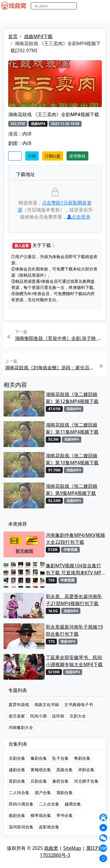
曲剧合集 (17, 815)
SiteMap (72, 848)
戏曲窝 (51, 848)
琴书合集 (65, 815)
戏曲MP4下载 (38, 36)
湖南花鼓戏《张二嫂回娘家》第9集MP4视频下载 (72, 490)
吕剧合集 (39, 781)
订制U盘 (53, 156)
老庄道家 (17, 716)
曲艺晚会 (75, 17)
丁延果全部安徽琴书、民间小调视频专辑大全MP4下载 (74, 661)
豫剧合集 (39, 758)
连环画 (58, 716)
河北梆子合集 (86, 781)
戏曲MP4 (11, 17)
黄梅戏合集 (41, 770)
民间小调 (38, 716)
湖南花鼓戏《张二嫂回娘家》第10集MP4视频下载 (72, 459)
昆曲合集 (65, 770)
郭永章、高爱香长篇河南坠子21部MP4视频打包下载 (74, 600)
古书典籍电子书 (79, 704)
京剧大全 (78, 716)
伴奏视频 (70, 550)
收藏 (15, 156)
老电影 (55, 17)
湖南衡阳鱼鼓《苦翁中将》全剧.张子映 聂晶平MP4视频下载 (60, 338)
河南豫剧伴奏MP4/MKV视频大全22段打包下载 (75, 539)
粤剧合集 (82, 758)
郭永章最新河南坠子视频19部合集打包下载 (74, 630)
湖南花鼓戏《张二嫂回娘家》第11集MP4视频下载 (72, 428)
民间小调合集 (21, 804)
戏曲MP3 (34, 17)
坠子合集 (60, 758)
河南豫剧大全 (21, 727)
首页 (13, 36)
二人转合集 (19, 792)
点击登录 (79, 217)
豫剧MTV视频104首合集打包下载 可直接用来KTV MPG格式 (75, 569)
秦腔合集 (60, 781)
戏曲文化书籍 (47, 704)
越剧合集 (17, 770)
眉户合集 (43, 792)
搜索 (83, 6)
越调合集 (73, 804)
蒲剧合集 (65, 792)
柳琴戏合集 (41, 815)
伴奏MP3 (98, 17)
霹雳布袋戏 (19, 704)
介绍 (32, 156)
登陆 (102, 6)
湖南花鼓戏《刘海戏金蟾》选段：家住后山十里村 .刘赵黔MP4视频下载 (50, 368)
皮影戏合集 (49, 827)
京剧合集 (17, 758)
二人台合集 (49, 804)
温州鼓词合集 (21, 827)
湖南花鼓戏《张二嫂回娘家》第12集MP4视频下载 (72, 398)
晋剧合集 (17, 781)
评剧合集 (86, 770)
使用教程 (77, 156)
